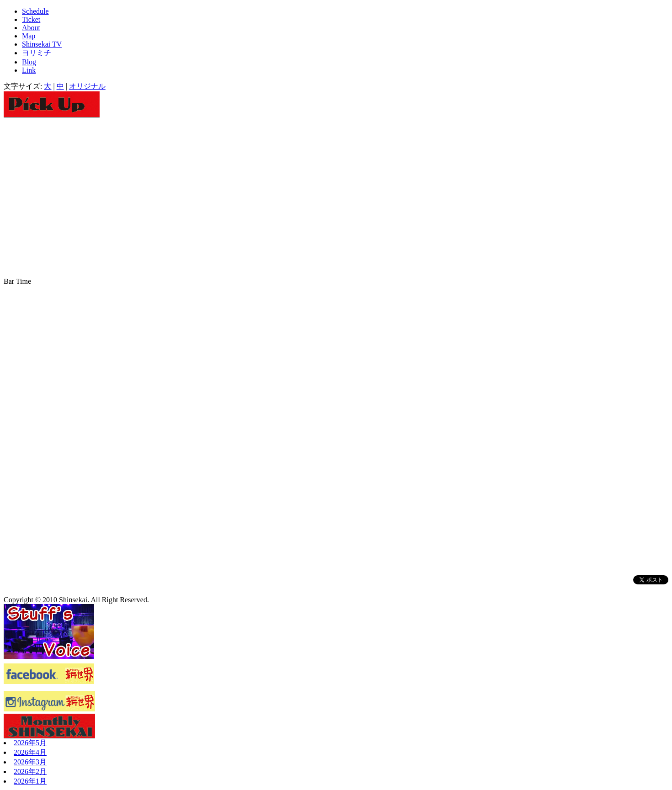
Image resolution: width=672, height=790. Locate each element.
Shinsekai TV (42, 44)
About (31, 28)
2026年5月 (30, 743)
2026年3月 (30, 762)
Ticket (31, 19)
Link (29, 70)
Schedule (35, 11)
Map (29, 36)
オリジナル (87, 86)
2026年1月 (30, 781)
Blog (29, 62)
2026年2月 (30, 771)
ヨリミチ (37, 53)
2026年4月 (30, 752)
